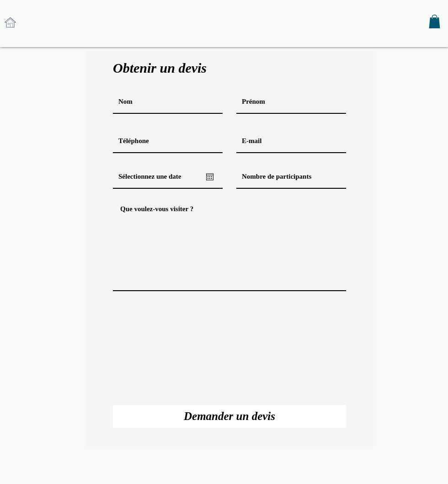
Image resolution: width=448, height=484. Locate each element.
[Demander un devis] (229, 416)
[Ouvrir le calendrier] (210, 177)
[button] (435, 21)
